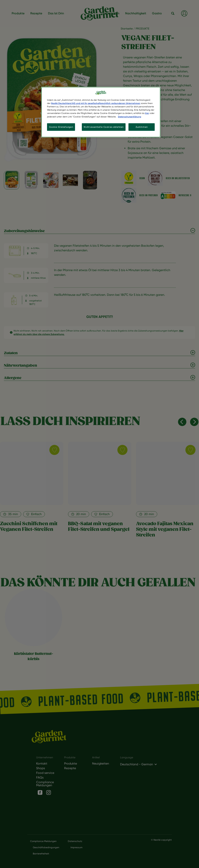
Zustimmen (142, 127)
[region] (101, 112)
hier (147, 113)
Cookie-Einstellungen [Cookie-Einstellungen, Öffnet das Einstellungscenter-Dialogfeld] (61, 127)
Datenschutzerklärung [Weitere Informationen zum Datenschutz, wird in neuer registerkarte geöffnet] (130, 117)
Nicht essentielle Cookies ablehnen (104, 127)
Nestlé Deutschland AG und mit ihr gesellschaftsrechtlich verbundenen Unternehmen (96, 103)
